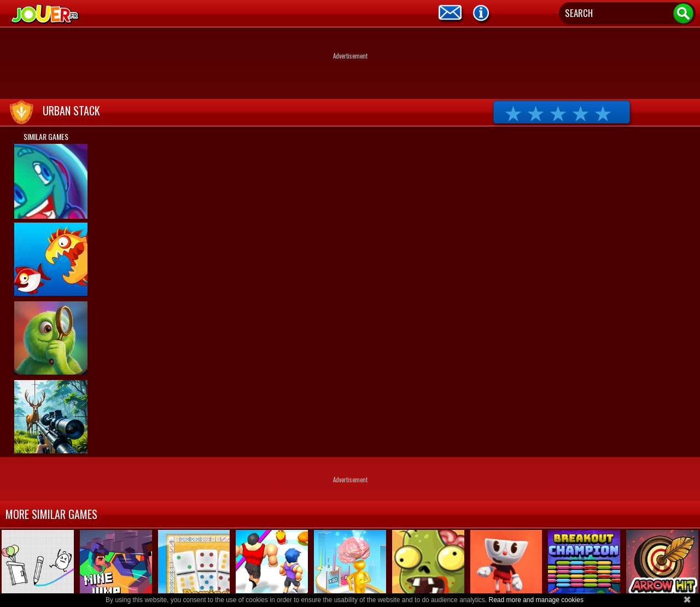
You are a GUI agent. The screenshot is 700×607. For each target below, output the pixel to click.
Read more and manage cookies (536, 600)
